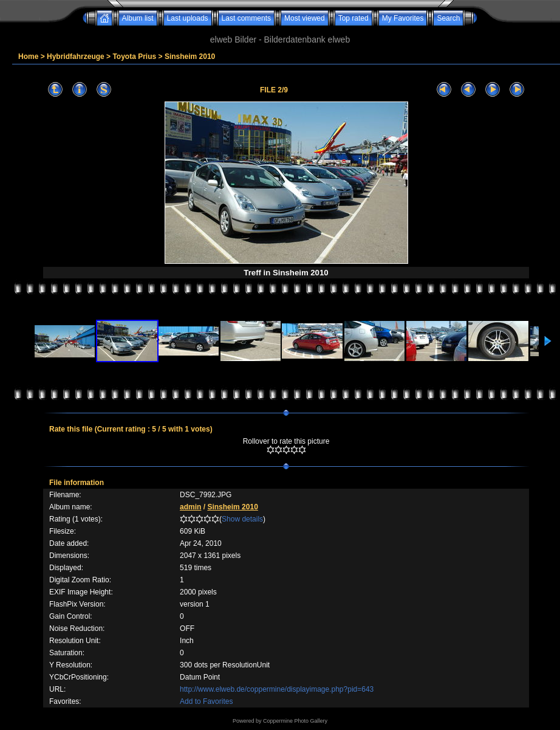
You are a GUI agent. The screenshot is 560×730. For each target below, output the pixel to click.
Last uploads (188, 18)
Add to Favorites (206, 701)
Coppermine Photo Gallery (295, 721)
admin (190, 507)
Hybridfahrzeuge (76, 57)
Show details (242, 519)
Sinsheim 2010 (190, 57)
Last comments (246, 18)
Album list (138, 18)
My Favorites (403, 18)
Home (28, 57)
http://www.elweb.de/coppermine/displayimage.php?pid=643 (277, 689)
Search (448, 18)
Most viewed (305, 18)
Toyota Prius (134, 57)
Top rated (353, 18)
